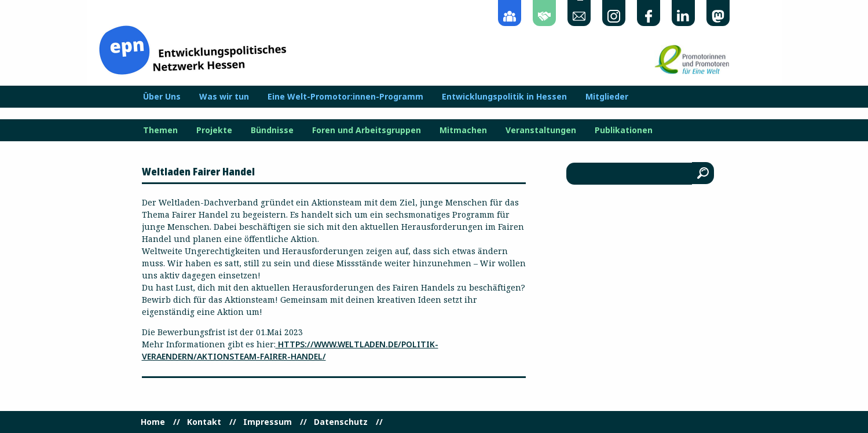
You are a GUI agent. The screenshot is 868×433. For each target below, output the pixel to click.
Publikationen (624, 130)
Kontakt (204, 422)
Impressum (268, 422)
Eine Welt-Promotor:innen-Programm (345, 97)
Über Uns (162, 97)
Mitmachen (463, 130)
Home (153, 422)
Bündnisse (272, 130)
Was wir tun (224, 97)
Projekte (214, 130)
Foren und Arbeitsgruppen (367, 130)
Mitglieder (607, 97)
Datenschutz (341, 422)
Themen (160, 130)
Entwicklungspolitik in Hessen (504, 97)
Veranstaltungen (541, 130)
